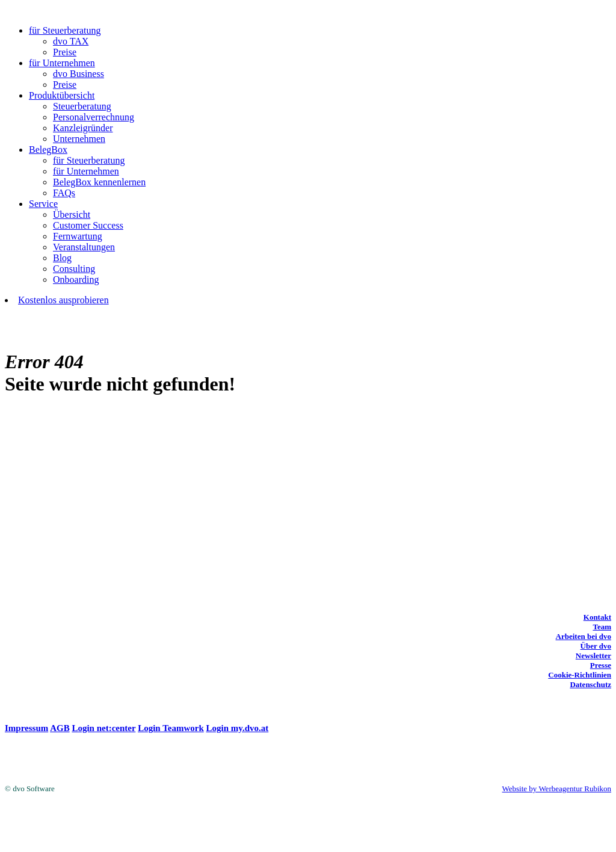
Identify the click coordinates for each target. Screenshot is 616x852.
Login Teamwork (171, 728)
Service (43, 204)
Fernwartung (78, 236)
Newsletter (593, 656)
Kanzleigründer (83, 128)
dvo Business (79, 74)
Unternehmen (79, 139)
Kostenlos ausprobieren (63, 300)
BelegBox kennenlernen (99, 182)
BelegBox (48, 150)
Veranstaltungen (84, 247)
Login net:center (103, 728)
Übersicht (72, 215)
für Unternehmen (62, 63)
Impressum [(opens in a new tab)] (26, 728)
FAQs (64, 193)
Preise (65, 52)
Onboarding (76, 279)
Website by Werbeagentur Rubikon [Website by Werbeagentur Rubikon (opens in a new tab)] (557, 789)
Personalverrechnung (94, 117)
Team (602, 627)
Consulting (74, 269)
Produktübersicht (62, 95)
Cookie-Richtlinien (580, 675)
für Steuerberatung (65, 30)
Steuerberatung (82, 106)
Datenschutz (590, 684)
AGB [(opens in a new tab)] (60, 728)
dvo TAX (71, 41)
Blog (62, 258)
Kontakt (597, 617)
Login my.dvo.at (238, 728)
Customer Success (88, 225)
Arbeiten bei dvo (584, 636)
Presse (601, 665)
